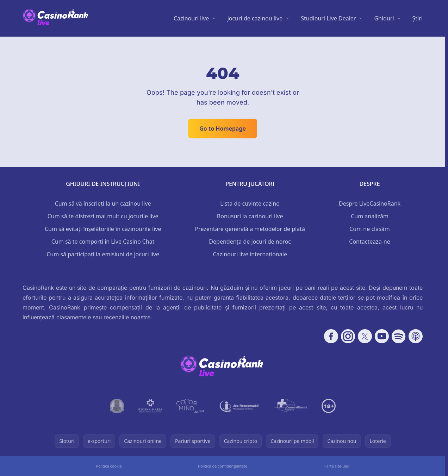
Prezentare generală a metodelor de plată (250, 229)
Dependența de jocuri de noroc (250, 242)
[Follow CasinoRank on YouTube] (382, 336)
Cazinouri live (191, 18)
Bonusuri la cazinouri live (250, 216)
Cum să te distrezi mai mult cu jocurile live (103, 216)
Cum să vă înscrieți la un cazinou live (103, 203)
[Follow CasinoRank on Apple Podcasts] (416, 336)
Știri (418, 18)
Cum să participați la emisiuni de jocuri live (103, 254)
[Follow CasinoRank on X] (365, 336)
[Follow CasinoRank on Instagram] (348, 336)
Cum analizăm (370, 216)
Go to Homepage (223, 129)
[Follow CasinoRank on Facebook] (331, 336)
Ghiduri (384, 18)
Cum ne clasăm (370, 229)
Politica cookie (109, 466)
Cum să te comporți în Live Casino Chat (103, 242)
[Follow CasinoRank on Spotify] (399, 336)
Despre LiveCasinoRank (370, 203)
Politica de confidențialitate (223, 466)
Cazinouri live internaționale (250, 254)
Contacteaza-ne (369, 242)
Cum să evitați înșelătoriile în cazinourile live (103, 229)
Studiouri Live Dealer (328, 18)
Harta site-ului (337, 466)
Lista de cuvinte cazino (250, 203)
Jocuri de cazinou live (255, 18)
